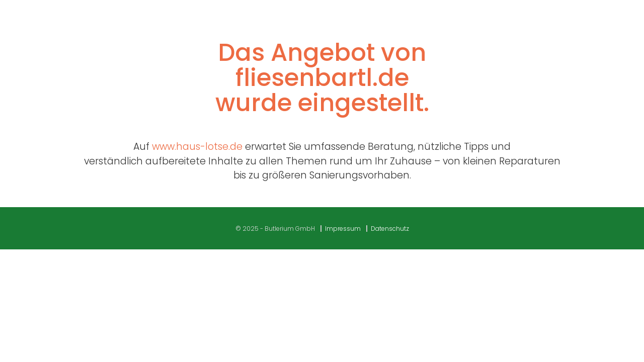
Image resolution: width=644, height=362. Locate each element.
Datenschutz (390, 229)
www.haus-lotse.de (197, 147)
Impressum (343, 229)
